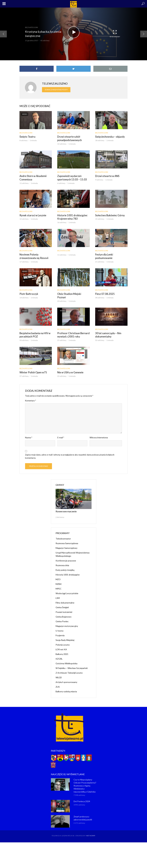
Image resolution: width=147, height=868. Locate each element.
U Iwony (60, 625)
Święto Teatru (27, 137)
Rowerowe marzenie (65, 506)
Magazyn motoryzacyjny (67, 621)
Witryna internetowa (99, 433)
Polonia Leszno (63, 639)
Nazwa (29, 433)
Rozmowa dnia (62, 560)
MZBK (59, 579)
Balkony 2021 (62, 649)
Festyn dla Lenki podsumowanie (103, 256)
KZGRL (59, 653)
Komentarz (31, 396)
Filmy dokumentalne (65, 597)
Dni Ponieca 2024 (82, 796)
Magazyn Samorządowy (66, 543)
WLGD (59, 672)
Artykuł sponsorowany (66, 677)
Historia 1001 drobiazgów (68, 569)
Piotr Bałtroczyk (28, 293)
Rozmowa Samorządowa (67, 538)
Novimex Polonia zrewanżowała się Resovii (33, 256)
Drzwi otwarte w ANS (107, 176)
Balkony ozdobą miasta (66, 686)
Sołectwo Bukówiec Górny (109, 215)
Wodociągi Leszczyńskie (67, 588)
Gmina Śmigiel (62, 602)
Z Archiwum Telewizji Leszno (69, 667)
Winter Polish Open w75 (32, 368)
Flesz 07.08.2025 (104, 293)
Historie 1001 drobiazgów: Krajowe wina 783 (71, 216)
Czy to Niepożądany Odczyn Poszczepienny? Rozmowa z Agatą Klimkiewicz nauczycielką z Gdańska (85, 780)
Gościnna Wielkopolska (66, 658)
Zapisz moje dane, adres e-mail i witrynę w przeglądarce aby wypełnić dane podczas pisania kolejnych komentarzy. (70, 451)
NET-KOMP (91, 830)
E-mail (61, 433)
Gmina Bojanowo (64, 611)
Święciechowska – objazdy (109, 137)
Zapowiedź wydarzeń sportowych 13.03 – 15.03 (71, 177)
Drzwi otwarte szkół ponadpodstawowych (68, 138)
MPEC (59, 583)
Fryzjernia (60, 630)
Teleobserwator (63, 533)
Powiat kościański (64, 607)
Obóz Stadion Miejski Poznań (73, 293)
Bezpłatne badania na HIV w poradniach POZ (34, 330)
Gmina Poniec (62, 616)
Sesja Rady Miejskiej (65, 635)
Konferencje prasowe (66, 555)
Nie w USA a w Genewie (70, 368)
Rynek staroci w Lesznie (32, 215)
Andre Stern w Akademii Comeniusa (32, 177)
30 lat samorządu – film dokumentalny (107, 330)
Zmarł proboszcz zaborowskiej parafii (83, 813)
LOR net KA (61, 644)
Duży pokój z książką (65, 565)
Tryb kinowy (115, 34)
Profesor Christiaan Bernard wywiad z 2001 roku (72, 330)
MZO (58, 574)
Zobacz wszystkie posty (56, 90)
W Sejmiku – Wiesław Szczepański (72, 663)
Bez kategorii (31, 27)
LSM (58, 593)
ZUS (58, 681)
